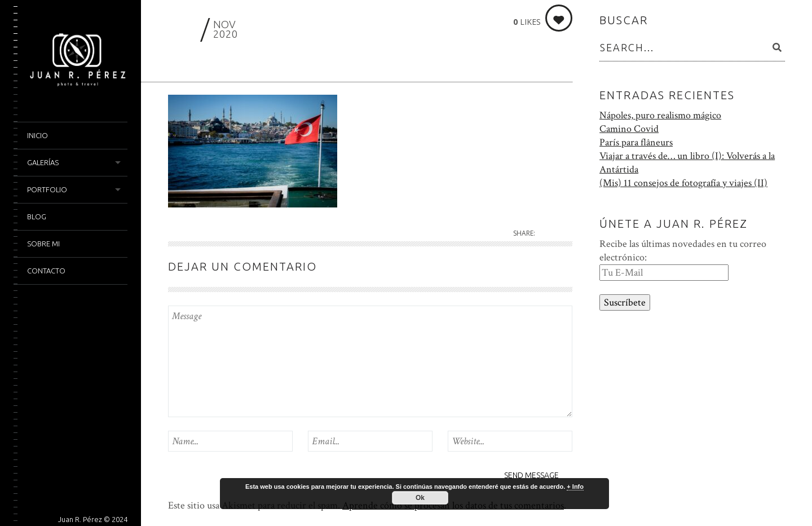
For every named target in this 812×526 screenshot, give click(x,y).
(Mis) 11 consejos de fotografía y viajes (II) (683, 183)
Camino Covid (629, 129)
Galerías (43, 162)
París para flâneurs (636, 142)
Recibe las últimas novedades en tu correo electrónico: (683, 251)
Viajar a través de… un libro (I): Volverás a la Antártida (687, 163)
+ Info (575, 487)
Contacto (46, 271)
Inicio (37, 135)
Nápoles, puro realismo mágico (660, 115)
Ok (420, 498)
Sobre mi (43, 244)
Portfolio (47, 189)
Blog (37, 216)
